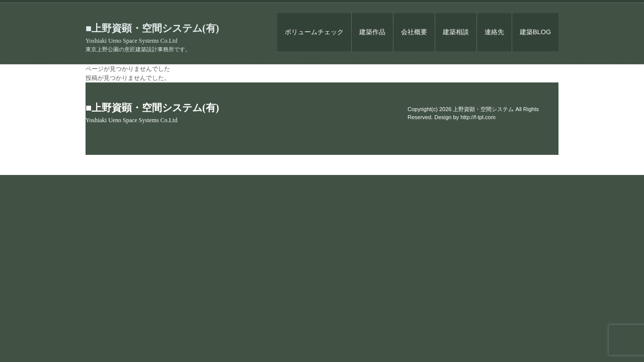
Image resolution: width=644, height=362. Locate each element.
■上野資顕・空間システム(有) (152, 33)
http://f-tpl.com (478, 117)
